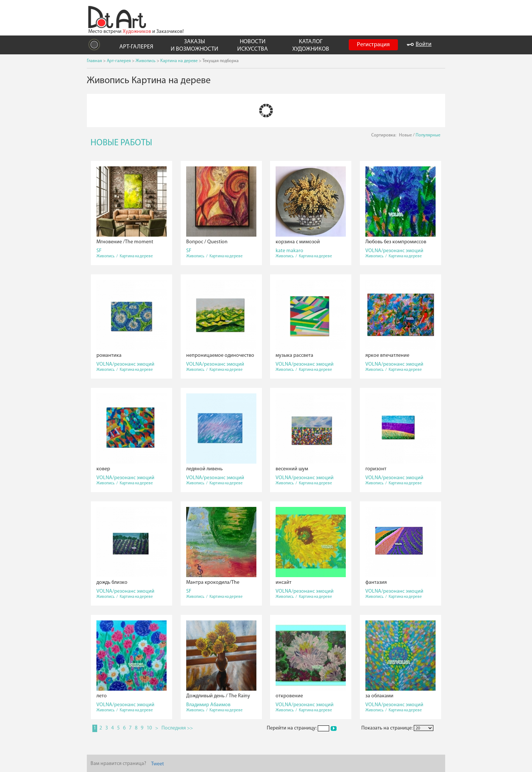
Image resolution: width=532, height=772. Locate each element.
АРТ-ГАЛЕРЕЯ (136, 47)
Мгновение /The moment (125, 242)
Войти (419, 44)
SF (99, 251)
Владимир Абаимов (208, 705)
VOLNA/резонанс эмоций (394, 251)
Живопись (146, 61)
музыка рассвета (294, 355)
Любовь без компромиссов (396, 242)
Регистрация (373, 45)
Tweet (158, 764)
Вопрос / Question (207, 242)
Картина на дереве (179, 61)
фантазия (376, 583)
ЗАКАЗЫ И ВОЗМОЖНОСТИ (195, 45)
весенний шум (292, 469)
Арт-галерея (119, 61)
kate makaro (289, 251)
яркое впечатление (387, 355)
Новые (405, 135)
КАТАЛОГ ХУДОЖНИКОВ (311, 45)
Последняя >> (177, 728)
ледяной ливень (204, 469)
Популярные (428, 135)
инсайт (284, 583)
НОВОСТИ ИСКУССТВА (253, 45)
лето (102, 696)
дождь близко (112, 583)
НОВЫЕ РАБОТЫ (121, 143)
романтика (109, 355)
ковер (103, 469)
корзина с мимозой (298, 242)
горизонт (376, 469)
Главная (94, 61)
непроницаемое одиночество (220, 355)
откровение (289, 696)
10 (149, 728)
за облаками (379, 696)
